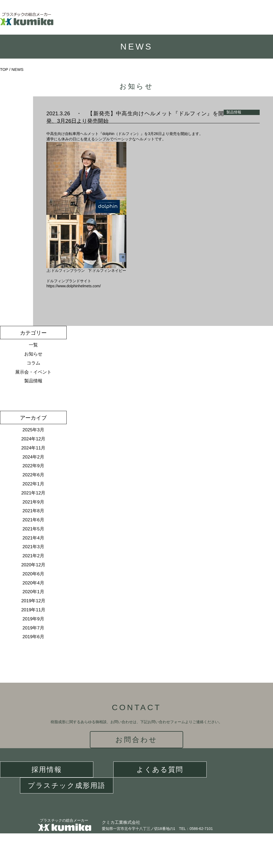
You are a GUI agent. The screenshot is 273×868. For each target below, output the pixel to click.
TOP (4, 69)
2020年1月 (33, 592)
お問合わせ (137, 740)
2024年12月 (33, 439)
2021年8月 (33, 511)
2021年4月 (33, 538)
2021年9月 (33, 502)
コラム (33, 363)
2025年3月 (33, 430)
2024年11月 (33, 448)
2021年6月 (33, 520)
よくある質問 (160, 769)
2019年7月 (33, 628)
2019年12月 (33, 601)
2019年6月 (33, 637)
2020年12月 (33, 565)
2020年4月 (33, 583)
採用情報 (47, 769)
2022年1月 (33, 484)
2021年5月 (33, 529)
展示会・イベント (33, 372)
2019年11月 (33, 610)
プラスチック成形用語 (67, 785)
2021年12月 (33, 493)
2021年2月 (33, 556)
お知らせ (33, 354)
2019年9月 (33, 619)
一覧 (33, 345)
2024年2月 (33, 457)
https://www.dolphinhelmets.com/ (74, 286)
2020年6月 (33, 574)
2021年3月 (33, 547)
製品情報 (33, 381)
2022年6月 (33, 475)
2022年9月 (33, 466)
